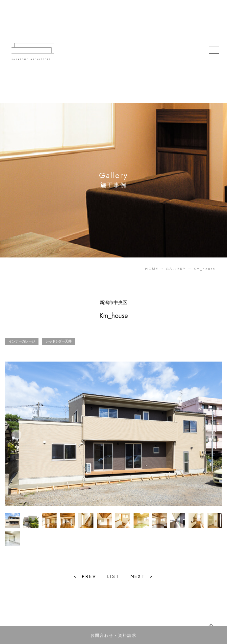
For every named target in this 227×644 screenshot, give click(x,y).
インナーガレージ (22, 341)
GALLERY (176, 269)
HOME (152, 269)
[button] (211, 435)
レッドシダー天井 (58, 341)
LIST (113, 576)
